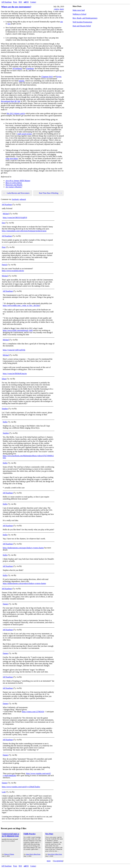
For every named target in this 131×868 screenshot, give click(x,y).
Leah (4, 792)
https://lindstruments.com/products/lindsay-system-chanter (24, 583)
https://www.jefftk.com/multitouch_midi (18, 330)
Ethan (4, 379)
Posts (15, 2)
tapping (22, 81)
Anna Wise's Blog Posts (33, 854)
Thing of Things (9, 854)
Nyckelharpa (17, 68)
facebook (15, 199)
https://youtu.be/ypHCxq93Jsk (14, 350)
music (62, 9)
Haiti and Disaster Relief (82, 26)
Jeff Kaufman (7, 2)
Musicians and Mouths (14, 185)
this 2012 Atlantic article (16, 113)
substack (23, 199)
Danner (5, 604)
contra (56, 9)
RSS (20, 2)
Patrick (4, 265)
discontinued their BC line (11, 101)
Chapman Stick (47, 77)
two (9, 24)
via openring (58, 861)
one (62, 22)
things (16, 158)
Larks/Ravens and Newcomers (16, 193)
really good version (25, 134)
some (7, 158)
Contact (33, 2)
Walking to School (79, 14)
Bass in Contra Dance (14, 183)
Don (3, 223)
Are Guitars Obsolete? (14, 187)
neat (11, 158)
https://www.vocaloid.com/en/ (13, 271)
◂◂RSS (26, 2)
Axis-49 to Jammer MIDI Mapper (18, 181)
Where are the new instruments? (16, 7)
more (49, 861)
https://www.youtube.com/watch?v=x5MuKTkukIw (21, 787)
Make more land (79, 10)
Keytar (59, 77)
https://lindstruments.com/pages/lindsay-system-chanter (23, 548)
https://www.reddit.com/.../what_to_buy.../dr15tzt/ (21, 305)
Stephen (5, 409)
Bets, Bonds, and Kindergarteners (85, 18)
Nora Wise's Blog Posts (55, 854)
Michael (6, 214)
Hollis (5, 422)
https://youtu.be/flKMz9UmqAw (15, 374)
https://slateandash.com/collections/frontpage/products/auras (24, 231)
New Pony (49, 834)
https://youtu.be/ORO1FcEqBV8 (15, 218)
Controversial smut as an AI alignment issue (10, 835)
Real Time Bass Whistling (51, 193)
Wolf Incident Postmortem (82, 22)
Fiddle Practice (30, 834)
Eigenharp (30, 68)
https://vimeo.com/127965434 (33, 712)
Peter (4, 247)
